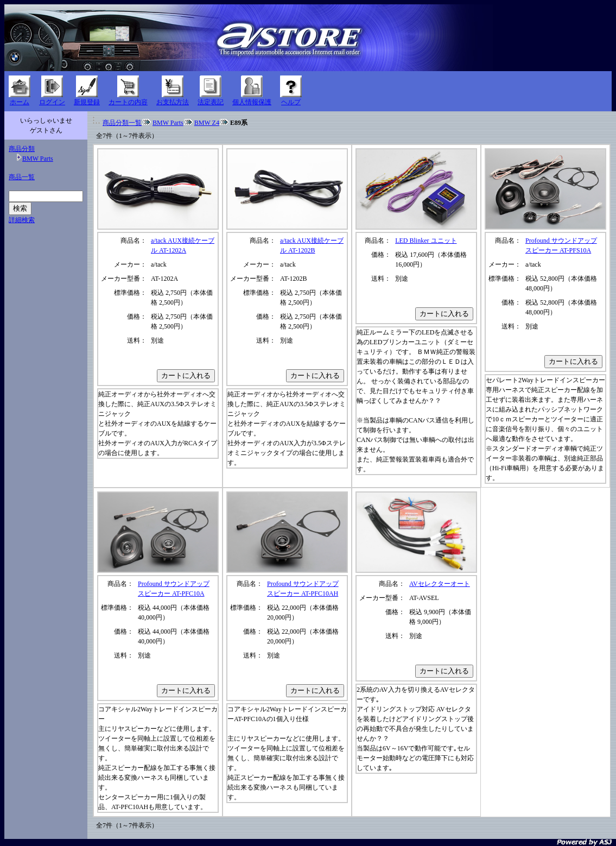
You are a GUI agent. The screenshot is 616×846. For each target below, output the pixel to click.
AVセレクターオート (440, 584)
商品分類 (22, 149)
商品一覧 (22, 177)
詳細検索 (22, 220)
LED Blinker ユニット (426, 241)
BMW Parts (38, 159)
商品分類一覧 (122, 123)
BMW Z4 (207, 123)
